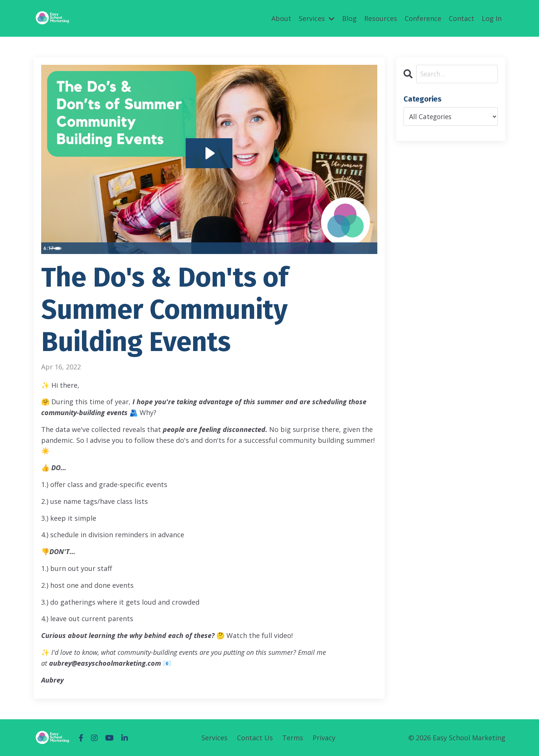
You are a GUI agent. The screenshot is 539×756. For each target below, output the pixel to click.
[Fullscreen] (370, 248)
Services (317, 18)
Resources (381, 18)
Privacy (324, 738)
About (281, 18)
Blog (349, 18)
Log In (492, 18)
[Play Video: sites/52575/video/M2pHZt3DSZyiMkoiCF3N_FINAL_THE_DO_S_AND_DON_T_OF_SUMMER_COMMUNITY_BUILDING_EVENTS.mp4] (209, 152)
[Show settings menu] (355, 248)
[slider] (201, 248)
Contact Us (255, 738)
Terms (293, 738)
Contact (462, 18)
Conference (423, 18)
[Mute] (340, 248)
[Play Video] (48, 248)
